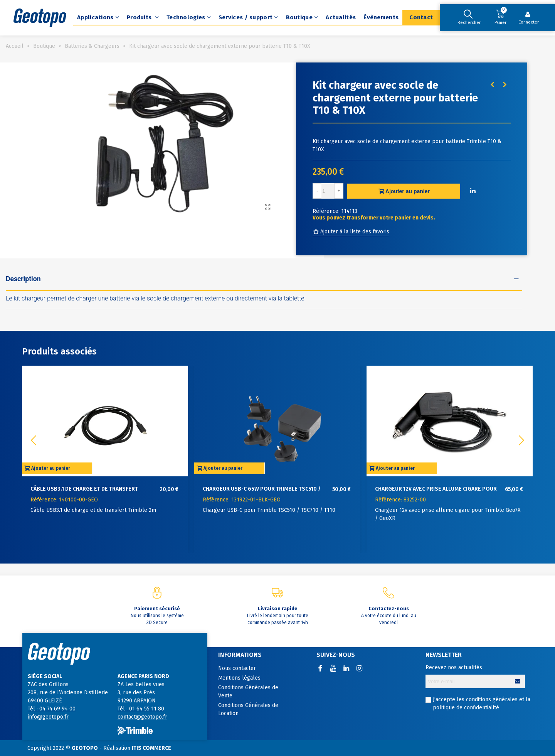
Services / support (246, 17)
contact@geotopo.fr (142, 717)
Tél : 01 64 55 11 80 (141, 709)
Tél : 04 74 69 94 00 (52, 709)
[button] (521, 440)
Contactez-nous (389, 608)
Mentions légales (239, 678)
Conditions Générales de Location (248, 709)
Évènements (381, 17)
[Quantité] (328, 191)
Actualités (341, 17)
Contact (421, 17)
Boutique (299, 17)
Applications (95, 17)
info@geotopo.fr (48, 717)
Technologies (186, 17)
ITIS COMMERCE (151, 748)
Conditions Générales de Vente (248, 692)
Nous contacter (237, 668)
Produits (140, 17)
